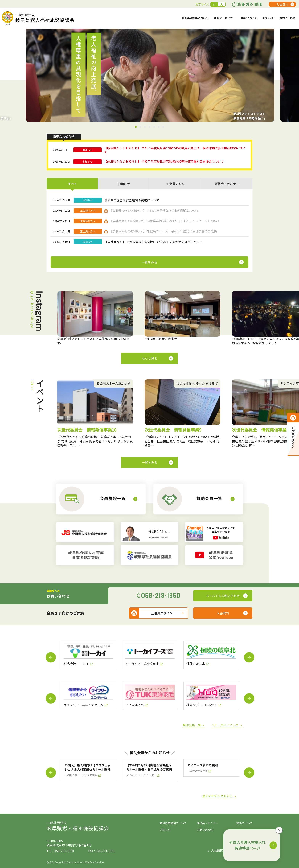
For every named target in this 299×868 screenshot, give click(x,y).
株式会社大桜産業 (197, 771)
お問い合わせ (286, 20)
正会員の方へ (175, 184)
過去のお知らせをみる (217, 796)
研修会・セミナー (217, 20)
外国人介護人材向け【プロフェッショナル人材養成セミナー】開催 (88, 767)
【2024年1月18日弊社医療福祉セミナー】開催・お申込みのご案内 (149, 767)
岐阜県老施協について (184, 20)
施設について (244, 20)
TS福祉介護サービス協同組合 (81, 775)
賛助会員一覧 (192, 725)
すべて (72, 184)
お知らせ (265, 20)
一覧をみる (149, 462)
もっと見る (149, 358)
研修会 (227, 184)
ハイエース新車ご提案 (203, 765)
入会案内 (282, 4)
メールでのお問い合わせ (223, 596)
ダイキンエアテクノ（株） (141, 775)
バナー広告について (225, 725)
